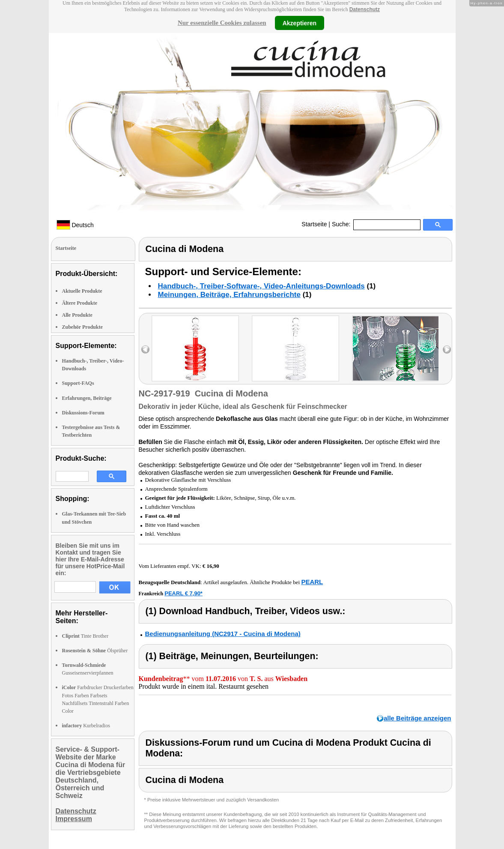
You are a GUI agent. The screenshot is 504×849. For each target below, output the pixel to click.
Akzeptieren (300, 23)
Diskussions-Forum (83, 413)
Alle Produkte (77, 315)
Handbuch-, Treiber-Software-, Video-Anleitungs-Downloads (261, 286)
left (145, 349)
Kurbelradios (86, 726)
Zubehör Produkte (82, 327)
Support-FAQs (78, 383)
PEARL (312, 582)
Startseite (314, 224)
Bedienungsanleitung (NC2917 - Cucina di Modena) (223, 634)
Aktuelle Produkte (82, 291)
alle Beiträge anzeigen (418, 718)
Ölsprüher (95, 651)
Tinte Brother (85, 636)
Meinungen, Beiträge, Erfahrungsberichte (229, 295)
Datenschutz (365, 9)
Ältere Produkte (80, 303)
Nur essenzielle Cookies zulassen (222, 23)
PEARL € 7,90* (183, 593)
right (447, 349)
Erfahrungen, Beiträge (87, 398)
